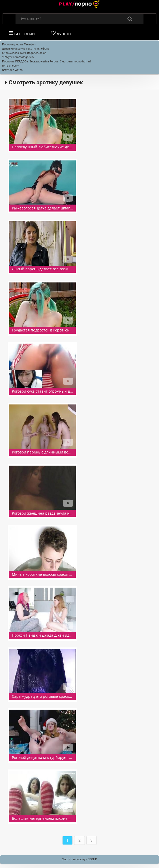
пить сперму (10, 66)
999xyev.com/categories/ (18, 57)
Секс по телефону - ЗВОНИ (79, 859)
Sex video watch (12, 70)
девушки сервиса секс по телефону (26, 49)
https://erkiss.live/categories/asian (24, 53)
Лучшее (61, 34)
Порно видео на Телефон (19, 44)
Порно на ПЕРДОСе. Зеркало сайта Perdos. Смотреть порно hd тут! (47, 62)
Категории (22, 34)
